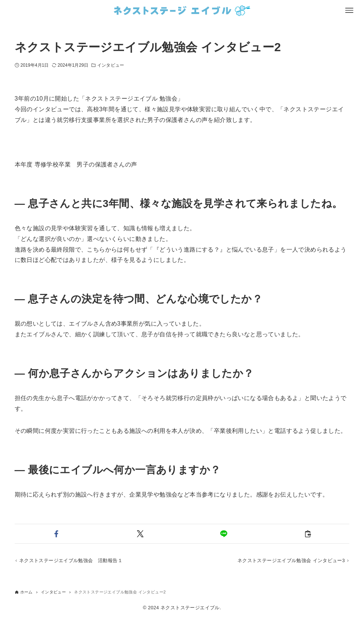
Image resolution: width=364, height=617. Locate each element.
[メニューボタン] (349, 10)
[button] (56, 534)
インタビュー (111, 65)
